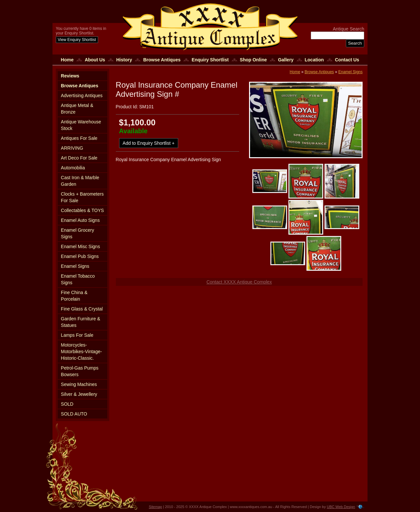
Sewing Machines (79, 384)
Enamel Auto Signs (80, 220)
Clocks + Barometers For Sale (82, 197)
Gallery (286, 60)
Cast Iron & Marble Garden (80, 181)
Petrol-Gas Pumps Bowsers (80, 371)
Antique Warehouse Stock (81, 125)
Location (314, 60)
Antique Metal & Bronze (77, 109)
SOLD (67, 404)
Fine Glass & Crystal (82, 309)
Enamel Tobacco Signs (78, 279)
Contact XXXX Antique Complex (239, 282)
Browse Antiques (162, 60)
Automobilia (73, 168)
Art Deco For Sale (79, 158)
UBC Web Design (341, 507)
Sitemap (156, 507)
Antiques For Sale (79, 138)
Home (67, 60)
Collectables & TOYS (83, 210)
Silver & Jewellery (79, 394)
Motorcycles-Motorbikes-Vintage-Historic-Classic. (82, 352)
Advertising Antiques (82, 96)
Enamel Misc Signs (81, 246)
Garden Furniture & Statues (81, 322)
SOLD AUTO (74, 414)
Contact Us (347, 60)
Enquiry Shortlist (210, 60)
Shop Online (253, 60)
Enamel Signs (75, 266)
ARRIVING (72, 148)
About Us (95, 60)
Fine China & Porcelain (74, 296)
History (124, 60)
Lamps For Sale (77, 335)
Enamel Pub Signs (80, 256)
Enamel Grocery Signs (78, 233)
